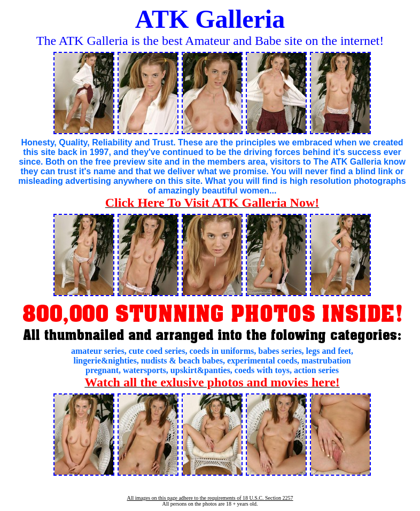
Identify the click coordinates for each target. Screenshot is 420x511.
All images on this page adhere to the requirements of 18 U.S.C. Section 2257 (210, 498)
